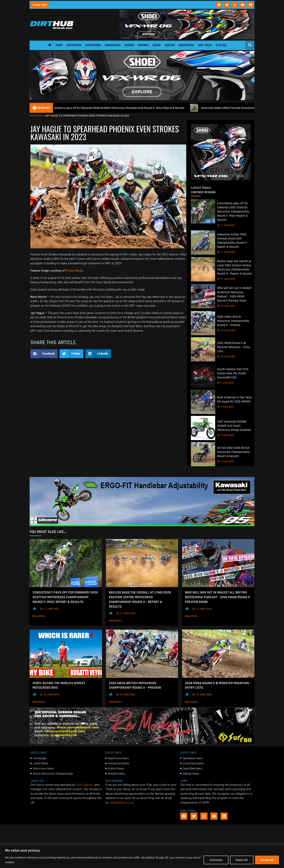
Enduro (129, 45)
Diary (59, 45)
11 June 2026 (226, 225)
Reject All (242, 860)
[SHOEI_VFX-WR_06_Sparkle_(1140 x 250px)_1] (142, 99)
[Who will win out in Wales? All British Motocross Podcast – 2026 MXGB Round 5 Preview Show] (203, 296)
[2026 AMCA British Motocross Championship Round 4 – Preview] (203, 323)
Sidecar (170, 45)
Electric (221, 45)
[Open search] (250, 45)
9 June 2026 (226, 383)
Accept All (267, 860)
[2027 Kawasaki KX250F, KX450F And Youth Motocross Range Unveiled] (203, 428)
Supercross (93, 45)
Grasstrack (186, 45)
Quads (157, 45)
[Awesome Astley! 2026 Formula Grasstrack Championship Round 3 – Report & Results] (203, 242)
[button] (44, 354)
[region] (142, 856)
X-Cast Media (74, 271)
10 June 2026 (226, 306)
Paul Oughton (84, 785)
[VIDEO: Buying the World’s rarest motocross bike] (66, 654)
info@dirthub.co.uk (121, 803)
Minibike (143, 45)
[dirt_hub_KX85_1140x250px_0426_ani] (142, 525)
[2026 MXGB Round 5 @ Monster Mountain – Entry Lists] (203, 349)
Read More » (48, 616)
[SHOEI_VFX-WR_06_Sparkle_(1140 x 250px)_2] (187, 38)
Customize (216, 860)
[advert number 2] (142, 743)
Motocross (74, 45)
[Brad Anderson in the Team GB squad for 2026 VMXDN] (203, 402)
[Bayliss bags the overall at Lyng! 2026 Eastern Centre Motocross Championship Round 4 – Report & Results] (203, 269)
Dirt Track (205, 45)
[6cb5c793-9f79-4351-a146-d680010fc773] (221, 179)
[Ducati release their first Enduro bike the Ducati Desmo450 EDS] (203, 376)
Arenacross (113, 45)
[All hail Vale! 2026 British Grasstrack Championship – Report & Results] (203, 454)
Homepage (36, 116)
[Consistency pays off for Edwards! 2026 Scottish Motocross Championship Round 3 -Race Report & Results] (203, 211)
